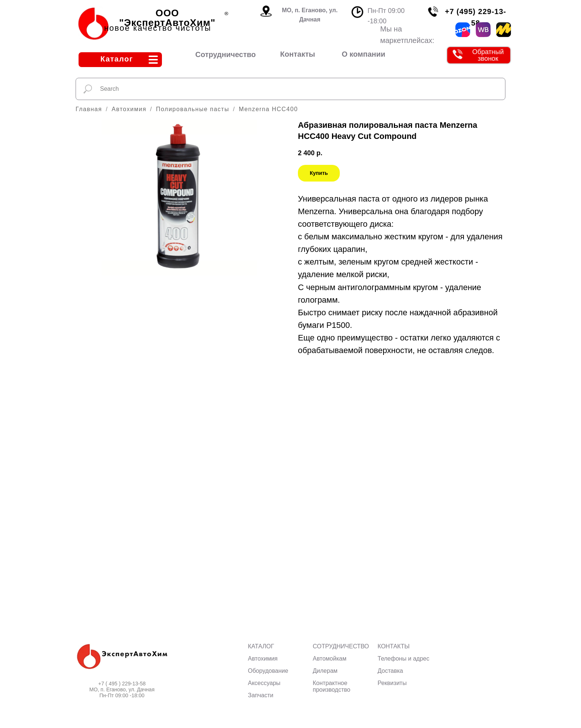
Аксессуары (264, 683)
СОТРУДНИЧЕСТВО (341, 646)
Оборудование (268, 671)
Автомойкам (330, 659)
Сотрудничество (225, 54)
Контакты (298, 54)
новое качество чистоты (158, 28)
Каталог (117, 59)
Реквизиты (392, 683)
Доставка (390, 671)
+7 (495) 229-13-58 (476, 17)
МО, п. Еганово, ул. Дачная (310, 15)
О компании (363, 54)
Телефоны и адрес (404, 659)
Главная (89, 109)
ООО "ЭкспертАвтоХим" (167, 18)
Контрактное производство (331, 686)
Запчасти (261, 695)
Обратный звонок (488, 55)
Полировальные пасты (193, 109)
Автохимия (129, 109)
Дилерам (325, 671)
